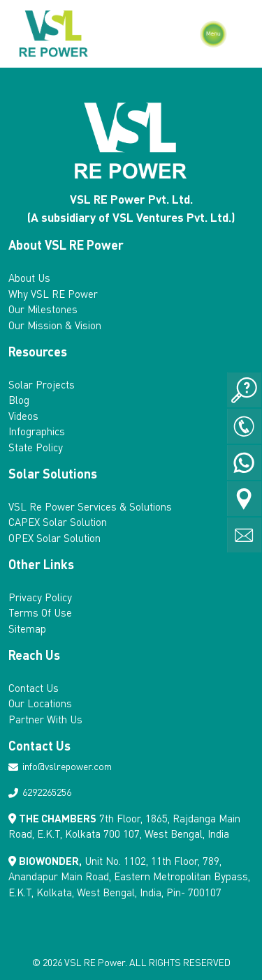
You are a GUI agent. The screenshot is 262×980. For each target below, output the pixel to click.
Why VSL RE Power (53, 294)
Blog (19, 400)
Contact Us (34, 688)
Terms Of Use (40, 612)
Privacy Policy (40, 597)
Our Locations (40, 703)
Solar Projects (42, 384)
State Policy (36, 447)
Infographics (37, 431)
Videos (23, 416)
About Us (29, 278)
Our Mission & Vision (55, 325)
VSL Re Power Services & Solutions (90, 506)
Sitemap (27, 628)
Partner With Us (45, 719)
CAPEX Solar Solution (58, 522)
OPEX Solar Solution (54, 538)
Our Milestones (43, 309)
